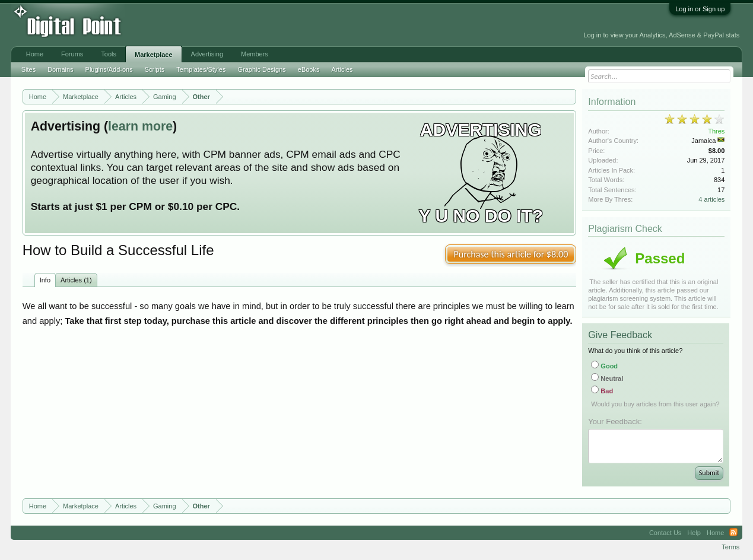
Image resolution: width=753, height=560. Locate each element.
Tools (109, 54)
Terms (730, 547)
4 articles (711, 199)
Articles (342, 69)
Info (45, 280)
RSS (733, 533)
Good (604, 366)
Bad (602, 391)
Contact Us (665, 533)
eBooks (309, 69)
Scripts (155, 69)
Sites (28, 69)
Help (694, 533)
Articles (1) (76, 280)
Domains (60, 69)
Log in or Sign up (700, 9)
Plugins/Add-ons (109, 69)
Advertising (207, 54)
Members (255, 54)
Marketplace (154, 55)
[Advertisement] (268, 25)
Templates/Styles (201, 69)
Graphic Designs (261, 69)
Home (35, 54)
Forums (72, 54)
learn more (140, 126)
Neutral (607, 378)
